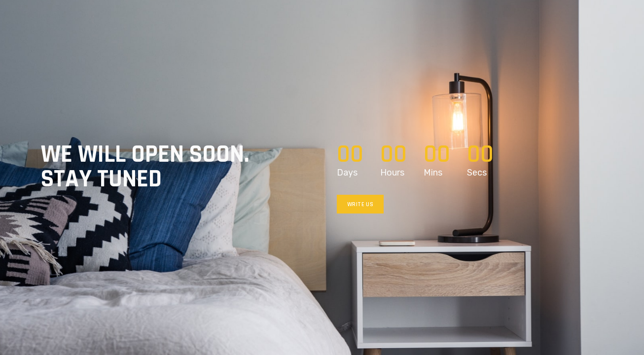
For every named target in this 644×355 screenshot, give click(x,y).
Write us (360, 204)
